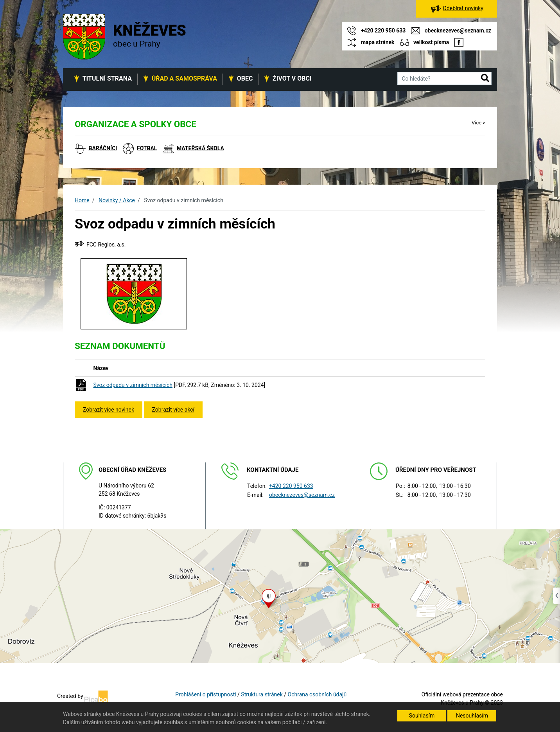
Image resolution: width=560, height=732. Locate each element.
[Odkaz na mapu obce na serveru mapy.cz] (280, 596)
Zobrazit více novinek (109, 410)
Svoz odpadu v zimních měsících (133, 385)
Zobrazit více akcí (173, 410)
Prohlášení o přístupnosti (206, 694)
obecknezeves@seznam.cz (302, 495)
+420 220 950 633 (291, 486)
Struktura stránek (262, 694)
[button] (485, 79)
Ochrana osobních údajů (317, 694)
